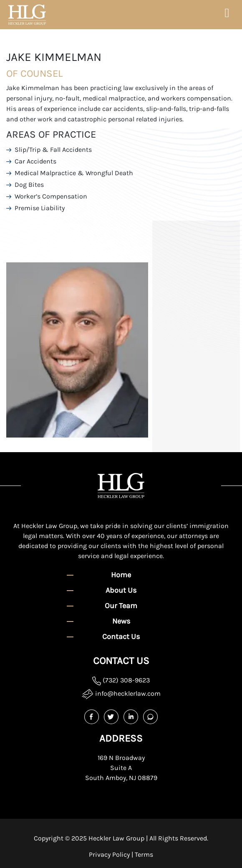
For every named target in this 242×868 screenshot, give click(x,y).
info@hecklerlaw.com (121, 694)
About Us (121, 590)
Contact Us (121, 637)
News (121, 621)
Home (121, 575)
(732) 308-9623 (121, 680)
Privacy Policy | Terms (121, 854)
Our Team (121, 606)
